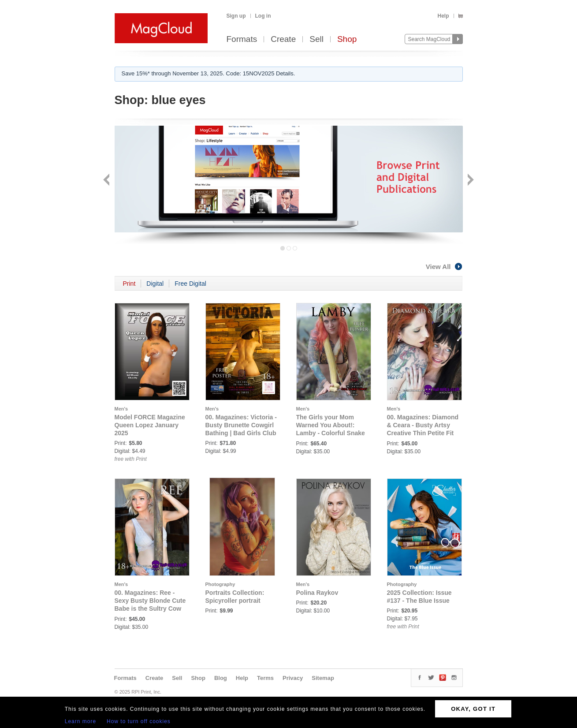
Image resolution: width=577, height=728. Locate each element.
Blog (221, 678)
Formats (242, 39)
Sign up (236, 16)
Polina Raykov (317, 593)
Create (283, 39)
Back (107, 181)
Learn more (80, 721)
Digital (155, 284)
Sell (316, 39)
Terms (265, 678)
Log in (263, 16)
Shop (347, 39)
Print (129, 284)
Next (470, 181)
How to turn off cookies (139, 721)
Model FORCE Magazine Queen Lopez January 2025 (150, 425)
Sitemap (323, 678)
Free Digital (190, 284)
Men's (121, 409)
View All (444, 267)
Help (443, 16)
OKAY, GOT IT (473, 709)
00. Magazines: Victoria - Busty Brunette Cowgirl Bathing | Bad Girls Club (241, 425)
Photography (220, 584)
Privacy (293, 678)
